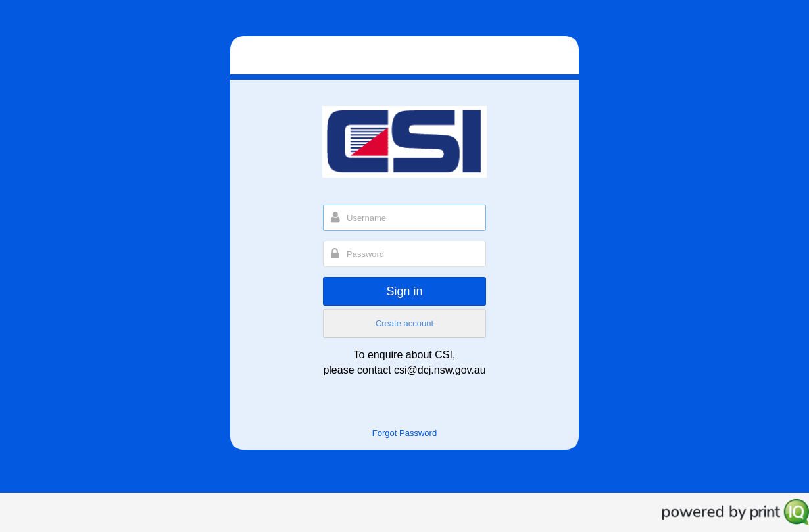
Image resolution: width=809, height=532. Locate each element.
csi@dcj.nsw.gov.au (440, 370)
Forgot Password (404, 433)
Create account (404, 323)
